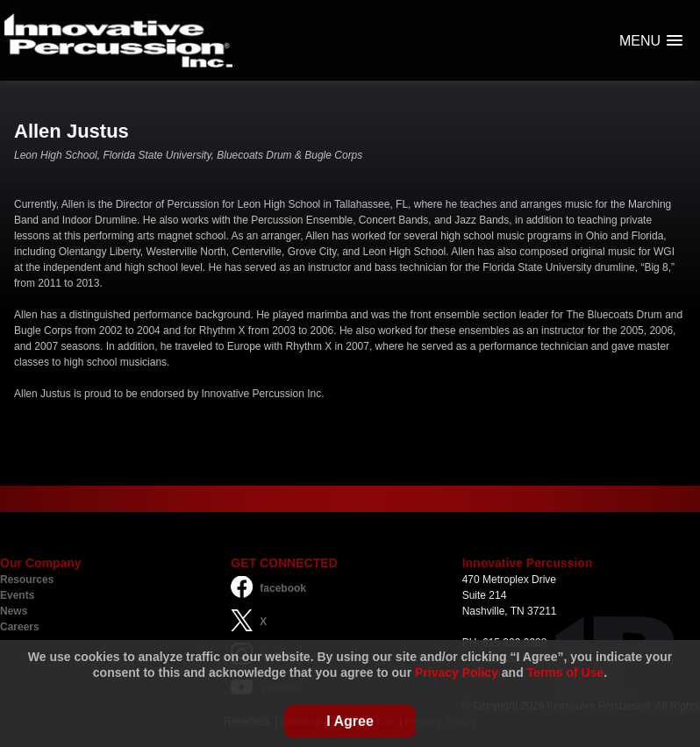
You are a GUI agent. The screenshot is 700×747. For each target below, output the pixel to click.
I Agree (350, 721)
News (14, 611)
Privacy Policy (457, 672)
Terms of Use (566, 672)
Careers (20, 627)
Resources (27, 580)
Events (17, 595)
